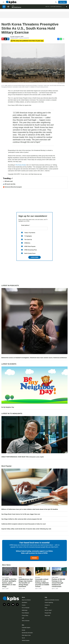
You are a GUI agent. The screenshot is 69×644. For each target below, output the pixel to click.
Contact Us (47, 605)
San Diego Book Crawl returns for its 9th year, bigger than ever (21, 514)
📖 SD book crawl (8, 181)
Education (38, 577)
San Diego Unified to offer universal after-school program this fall (22, 519)
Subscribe (34, 257)
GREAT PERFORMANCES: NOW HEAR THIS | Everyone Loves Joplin (23, 457)
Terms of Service (26, 621)
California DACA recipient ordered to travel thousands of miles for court (24, 524)
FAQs (46, 608)
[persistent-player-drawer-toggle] (67, 7)
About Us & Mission (26, 600)
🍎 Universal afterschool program (12, 187)
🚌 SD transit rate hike (9, 184)
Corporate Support (26, 628)
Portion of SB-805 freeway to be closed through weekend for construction (58, 583)
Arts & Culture (6, 577)
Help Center (47, 615)
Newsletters (24, 603)
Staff (23, 618)
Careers (24, 605)
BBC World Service (16, 8)
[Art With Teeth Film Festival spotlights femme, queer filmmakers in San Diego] (10, 571)
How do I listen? (48, 610)
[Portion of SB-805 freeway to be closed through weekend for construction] (59, 571)
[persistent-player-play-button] (4, 7)
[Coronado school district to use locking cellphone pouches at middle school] (43, 571)
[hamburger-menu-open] (4, 2)
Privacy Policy (25, 615)
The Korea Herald (21, 165)
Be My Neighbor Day (8, 407)
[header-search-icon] (56, 2)
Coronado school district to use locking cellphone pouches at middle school (42, 583)
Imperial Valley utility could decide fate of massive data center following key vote (26, 529)
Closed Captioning (49, 603)
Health (20, 577)
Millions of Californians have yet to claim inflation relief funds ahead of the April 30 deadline (30, 509)
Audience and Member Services (52, 600)
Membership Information (27, 633)
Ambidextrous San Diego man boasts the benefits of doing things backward (26, 583)
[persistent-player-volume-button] (8, 7)
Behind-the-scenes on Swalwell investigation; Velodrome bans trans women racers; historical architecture (34, 358)
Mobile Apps (25, 610)
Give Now (63, 2)
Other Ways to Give (26, 635)
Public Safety (55, 577)
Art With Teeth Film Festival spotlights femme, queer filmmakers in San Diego (9, 583)
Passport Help (48, 613)
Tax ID (23, 638)
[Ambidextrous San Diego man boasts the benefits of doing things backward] (26, 571)
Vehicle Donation (26, 640)
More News (7, 565)
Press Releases (25, 613)
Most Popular (7, 466)
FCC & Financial (25, 608)
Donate (34, 558)
